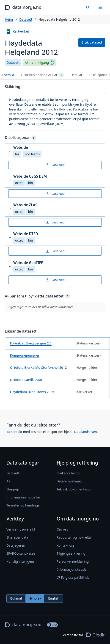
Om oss (62, 529)
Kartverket (18, 32)
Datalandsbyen (85, 432)
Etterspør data (17, 537)
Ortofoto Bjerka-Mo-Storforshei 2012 (38, 367)
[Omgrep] (52, 63)
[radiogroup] (35, 599)
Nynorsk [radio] (35, 598)
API (9, 481)
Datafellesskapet (69, 481)
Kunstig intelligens (21, 561)
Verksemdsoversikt (21, 529)
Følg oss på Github (73, 577)
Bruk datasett (92, 42)
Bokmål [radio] (16, 598)
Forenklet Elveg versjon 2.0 (31, 343)
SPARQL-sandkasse (21, 553)
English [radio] (54, 598)
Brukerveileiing (68, 473)
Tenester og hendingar (24, 505)
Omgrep (13, 489)
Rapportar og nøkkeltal (74, 537)
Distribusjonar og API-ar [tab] (43, 75)
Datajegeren (16, 545)
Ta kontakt (14, 432)
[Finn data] (88, 7)
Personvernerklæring (73, 561)
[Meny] (100, 7)
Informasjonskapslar (72, 569)
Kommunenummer (25, 355)
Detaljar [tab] (77, 75)
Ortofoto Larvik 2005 (26, 380)
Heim (9, 19)
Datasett (26, 19)
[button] (55, 151)
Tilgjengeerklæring (71, 553)
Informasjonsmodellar (23, 497)
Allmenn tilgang (37, 63)
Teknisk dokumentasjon (75, 489)
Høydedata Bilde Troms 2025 (32, 392)
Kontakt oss (66, 545)
